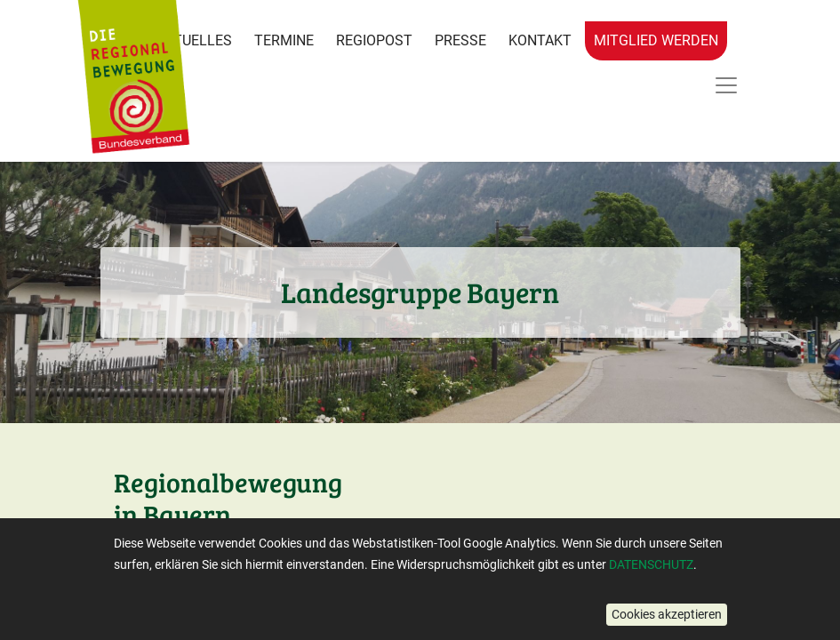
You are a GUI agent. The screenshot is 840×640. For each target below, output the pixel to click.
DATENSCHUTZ (651, 564)
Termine (284, 40)
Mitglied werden (656, 40)
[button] (667, 615)
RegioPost (374, 40)
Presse (460, 40)
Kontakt (540, 40)
